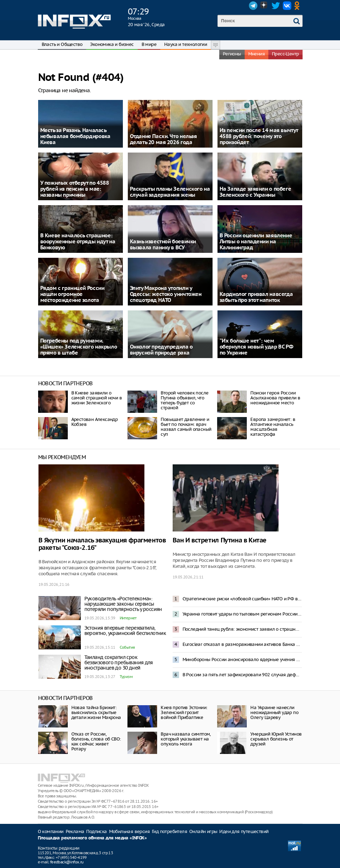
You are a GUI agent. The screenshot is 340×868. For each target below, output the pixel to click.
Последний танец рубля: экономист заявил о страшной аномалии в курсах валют (242, 629)
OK (298, 6)
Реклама (75, 831)
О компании (51, 831)
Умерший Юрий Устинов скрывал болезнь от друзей (276, 739)
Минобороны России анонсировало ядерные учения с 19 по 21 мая (242, 659)
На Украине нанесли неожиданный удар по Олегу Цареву (274, 712)
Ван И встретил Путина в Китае (220, 540)
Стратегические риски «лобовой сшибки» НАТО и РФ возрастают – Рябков (242, 599)
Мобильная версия (129, 831)
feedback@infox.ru (67, 862)
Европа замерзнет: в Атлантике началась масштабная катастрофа (273, 427)
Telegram (253, 6)
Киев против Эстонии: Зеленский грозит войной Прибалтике (184, 712)
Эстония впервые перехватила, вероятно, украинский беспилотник (125, 631)
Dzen (264, 6)
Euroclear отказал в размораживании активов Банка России (242, 644)
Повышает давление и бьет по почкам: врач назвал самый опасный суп (186, 427)
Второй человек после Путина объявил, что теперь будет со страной (184, 400)
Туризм (126, 677)
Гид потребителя (169, 831)
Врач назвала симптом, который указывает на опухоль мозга (186, 739)
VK (287, 6)
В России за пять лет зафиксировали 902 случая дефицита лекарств (242, 675)
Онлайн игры (203, 831)
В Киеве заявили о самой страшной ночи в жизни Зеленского (97, 398)
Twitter (276, 6)
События (127, 647)
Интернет (128, 618)
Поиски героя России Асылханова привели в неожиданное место (275, 398)
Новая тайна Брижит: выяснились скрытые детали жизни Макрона (96, 712)
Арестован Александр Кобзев (95, 422)
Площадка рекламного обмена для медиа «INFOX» (92, 838)
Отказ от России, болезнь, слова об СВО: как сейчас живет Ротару (96, 741)
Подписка (96, 831)
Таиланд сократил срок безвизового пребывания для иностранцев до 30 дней (119, 662)
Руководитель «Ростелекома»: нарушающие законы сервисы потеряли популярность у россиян (123, 604)
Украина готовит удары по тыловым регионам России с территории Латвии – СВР (242, 614)
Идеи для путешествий (244, 831)
